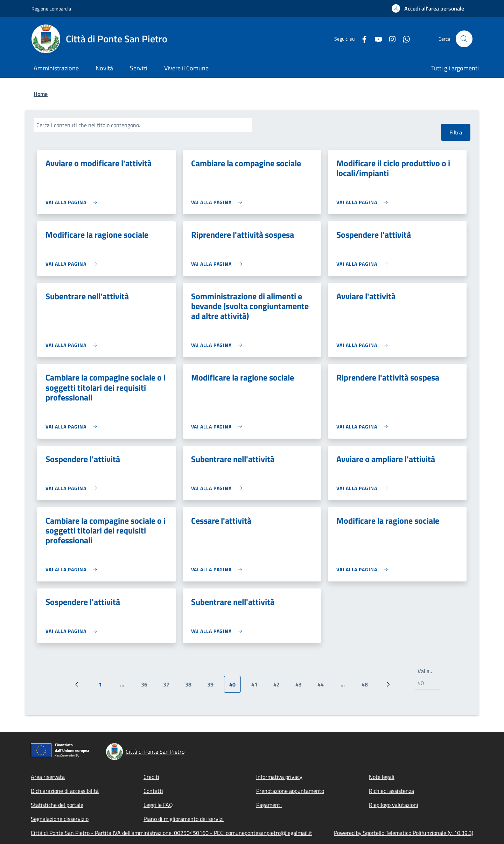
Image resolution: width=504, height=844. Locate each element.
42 (279, 686)
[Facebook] (362, 39)
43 (301, 686)
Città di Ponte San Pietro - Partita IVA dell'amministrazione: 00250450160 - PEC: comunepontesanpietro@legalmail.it (171, 833)
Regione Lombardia (51, 9)
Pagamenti (269, 805)
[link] (73, 202)
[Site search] (464, 39)
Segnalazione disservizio (60, 819)
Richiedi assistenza (391, 791)
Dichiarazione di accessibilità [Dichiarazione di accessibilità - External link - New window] (65, 791)
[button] (428, 8)
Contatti (153, 791)
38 (191, 686)
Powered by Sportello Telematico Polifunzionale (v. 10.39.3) (404, 833)
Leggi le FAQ (158, 805)
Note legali (382, 777)
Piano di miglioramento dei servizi (184, 819)
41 (257, 686)
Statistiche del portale (57, 805)
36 (147, 686)
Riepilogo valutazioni (394, 805)
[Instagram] (390, 39)
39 (213, 686)
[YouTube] (376, 39)
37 (169, 686)
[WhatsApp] (404, 39)
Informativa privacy (279, 777)
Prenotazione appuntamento (290, 791)
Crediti (151, 777)
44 (323, 686)
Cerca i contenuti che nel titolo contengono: (88, 125)
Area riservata (48, 777)
